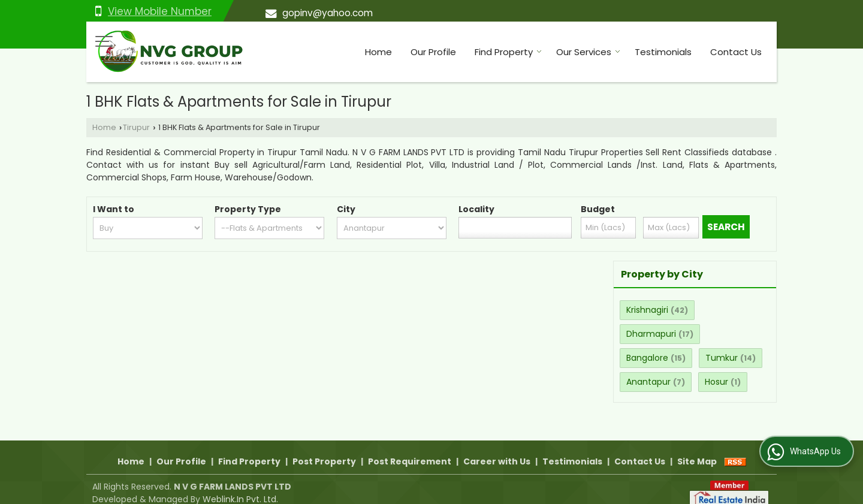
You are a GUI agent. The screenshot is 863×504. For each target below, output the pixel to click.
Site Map (697, 449)
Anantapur (648, 382)
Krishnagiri (647, 310)
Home (378, 52)
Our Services (588, 52)
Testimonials (663, 52)
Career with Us (497, 449)
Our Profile (433, 52)
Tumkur (722, 358)
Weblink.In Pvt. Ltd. (240, 487)
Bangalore (647, 358)
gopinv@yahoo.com (328, 13)
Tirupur (136, 127)
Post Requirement (410, 449)
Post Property (324, 449)
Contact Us (736, 52)
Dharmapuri (651, 334)
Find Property (508, 52)
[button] (160, 11)
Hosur (716, 382)
